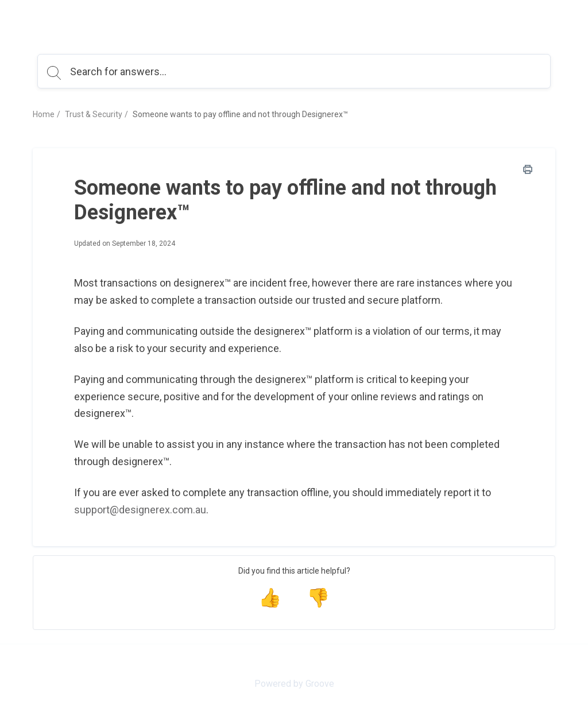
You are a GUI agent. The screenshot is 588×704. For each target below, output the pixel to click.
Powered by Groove (294, 684)
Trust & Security (94, 114)
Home (44, 114)
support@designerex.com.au (140, 510)
